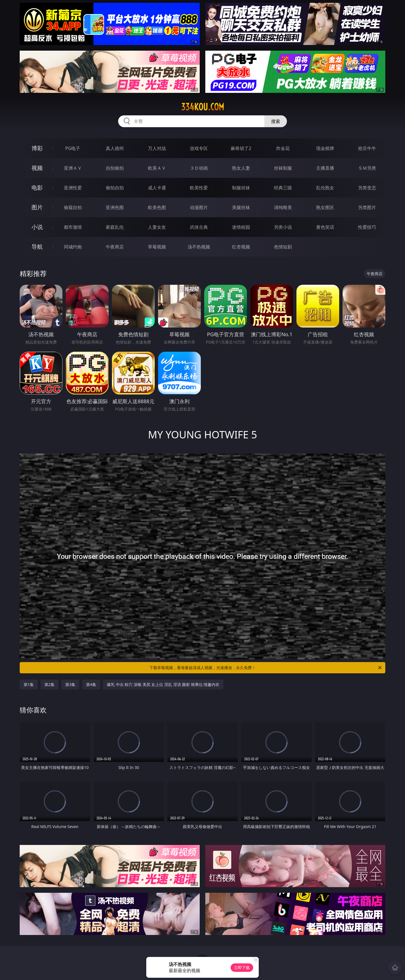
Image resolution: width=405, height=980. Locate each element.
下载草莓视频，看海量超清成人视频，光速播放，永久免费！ (266, 668)
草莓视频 (157, 247)
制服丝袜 (241, 188)
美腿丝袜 (241, 207)
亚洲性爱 (73, 188)
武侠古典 (199, 227)
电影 (37, 188)
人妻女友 (157, 227)
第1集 (29, 684)
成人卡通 (157, 188)
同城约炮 (73, 247)
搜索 (276, 121)
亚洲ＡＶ (73, 168)
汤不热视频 (199, 247)
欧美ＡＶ (157, 168)
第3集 (70, 684)
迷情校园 (241, 227)
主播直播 (325, 168)
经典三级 (283, 188)
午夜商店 (115, 247)
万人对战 (157, 148)
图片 (37, 207)
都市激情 (73, 227)
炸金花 (283, 148)
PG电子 (73, 148)
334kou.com (203, 107)
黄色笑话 (325, 227)
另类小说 (283, 227)
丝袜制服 (283, 168)
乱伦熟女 (325, 188)
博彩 (37, 148)
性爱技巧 (367, 227)
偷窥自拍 (73, 207)
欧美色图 (157, 207)
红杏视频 (241, 247)
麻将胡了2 (241, 148)
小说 (37, 227)
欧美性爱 (199, 188)
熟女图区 (325, 207)
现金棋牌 (325, 148)
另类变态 (367, 188)
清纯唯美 (283, 207)
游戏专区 (199, 148)
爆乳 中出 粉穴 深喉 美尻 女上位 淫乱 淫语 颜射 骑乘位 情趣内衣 (163, 684)
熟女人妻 (241, 168)
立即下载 (242, 967)
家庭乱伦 (115, 227)
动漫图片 (199, 207)
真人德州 (115, 148)
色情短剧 (283, 247)
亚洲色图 (115, 207)
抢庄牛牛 (367, 148)
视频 (37, 168)
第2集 (49, 684)
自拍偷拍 (115, 168)
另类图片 (367, 207)
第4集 (91, 684)
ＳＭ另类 (367, 168)
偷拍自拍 (115, 188)
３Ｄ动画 (199, 168)
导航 (37, 247)
